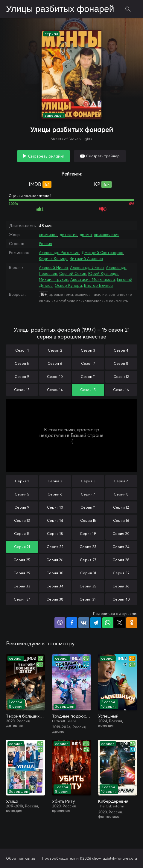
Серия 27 (88, 560)
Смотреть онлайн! (46, 156)
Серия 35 (88, 586)
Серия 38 (55, 599)
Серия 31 (88, 573)
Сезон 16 (121, 390)
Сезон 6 (55, 363)
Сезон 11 (88, 377)
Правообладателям (60, 858)
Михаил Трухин (54, 279)
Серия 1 (22, 481)
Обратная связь (21, 858)
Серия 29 (22, 573)
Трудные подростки (71, 716)
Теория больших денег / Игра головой (25, 716)
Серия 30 (55, 573)
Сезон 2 (55, 350)
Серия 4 (121, 481)
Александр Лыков (87, 267)
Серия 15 (88, 520)
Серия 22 (55, 547)
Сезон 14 (55, 390)
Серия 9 (22, 507)
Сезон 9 (22, 377)
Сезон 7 (88, 363)
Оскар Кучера (68, 285)
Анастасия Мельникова (93, 279)
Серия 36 (121, 586)
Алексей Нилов (53, 267)
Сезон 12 (121, 377)
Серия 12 (121, 507)
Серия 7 (88, 494)
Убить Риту (63, 801)
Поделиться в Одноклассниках (132, 623)
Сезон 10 (55, 377)
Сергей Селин (73, 273)
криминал (48, 235)
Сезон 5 (22, 363)
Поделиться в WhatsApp (108, 623)
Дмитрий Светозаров (102, 253)
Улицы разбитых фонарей (60, 9)
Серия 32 (121, 573)
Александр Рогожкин (59, 253)
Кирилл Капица (53, 258)
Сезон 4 (121, 350)
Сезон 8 (121, 363)
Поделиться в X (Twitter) (120, 623)
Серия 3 (88, 481)
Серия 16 (121, 520)
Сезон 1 (22, 350)
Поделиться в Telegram (96, 623)
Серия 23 (88, 547)
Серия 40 (121, 599)
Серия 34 (55, 586)
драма (86, 235)
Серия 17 (22, 534)
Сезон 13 (22, 390)
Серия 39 (88, 599)
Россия (45, 244)
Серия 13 (22, 520)
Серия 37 (22, 599)
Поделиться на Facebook (72, 623)
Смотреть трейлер (103, 156)
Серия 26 (55, 560)
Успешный (108, 716)
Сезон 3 (88, 350)
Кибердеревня (113, 801)
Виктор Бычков (98, 285)
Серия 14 (55, 520)
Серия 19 (88, 534)
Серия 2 (55, 481)
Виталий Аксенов (86, 258)
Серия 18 (55, 534)
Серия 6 (55, 494)
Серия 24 (121, 547)
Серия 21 (22, 547)
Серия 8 (121, 494)
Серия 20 (121, 534)
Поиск (128, 9)
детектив (69, 235)
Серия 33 (22, 586)
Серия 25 (22, 560)
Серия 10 (55, 507)
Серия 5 (22, 494)
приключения (107, 235)
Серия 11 (88, 507)
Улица (12, 801)
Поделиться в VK (84, 623)
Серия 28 (121, 560)
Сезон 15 (88, 390)
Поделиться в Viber (60, 623)
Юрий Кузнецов (103, 273)
